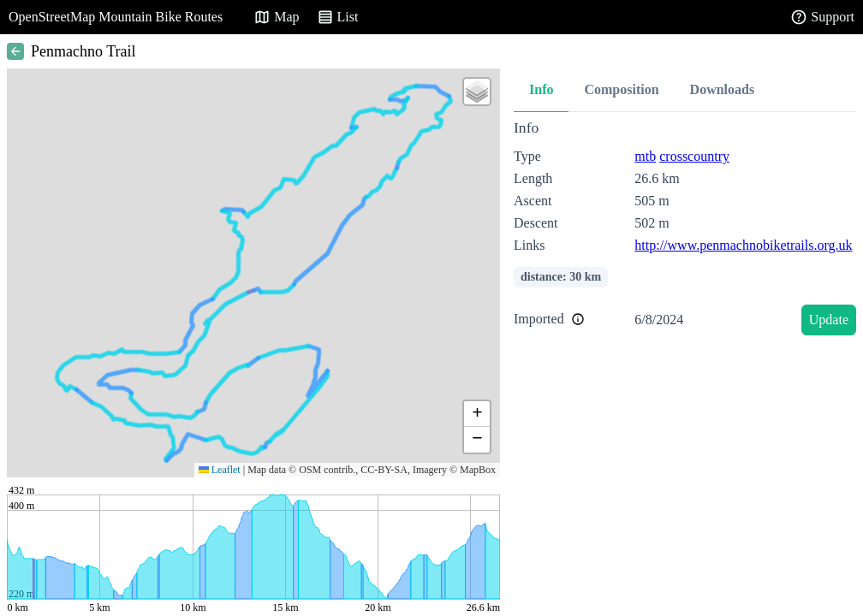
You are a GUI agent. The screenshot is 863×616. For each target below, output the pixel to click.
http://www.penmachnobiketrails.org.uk (743, 245)
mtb (645, 156)
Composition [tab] (621, 89)
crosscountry (694, 156)
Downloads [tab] (723, 89)
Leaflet (220, 470)
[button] (477, 92)
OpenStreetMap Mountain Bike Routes (116, 17)
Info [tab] (541, 89)
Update (829, 320)
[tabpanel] (685, 231)
